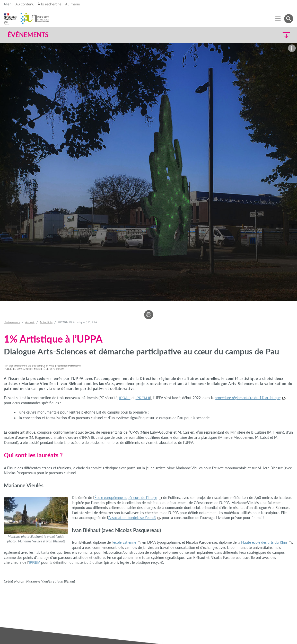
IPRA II (125, 398)
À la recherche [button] (50, 4)
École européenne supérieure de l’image (126, 498)
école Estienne (125, 542)
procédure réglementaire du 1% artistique (248, 398)
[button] (258, 35)
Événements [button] (28, 35)
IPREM (34, 562)
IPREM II (143, 398)
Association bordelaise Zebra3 (132, 518)
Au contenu (25, 4)
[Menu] (278, 19)
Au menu (73, 4)
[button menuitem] (289, 19)
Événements (12, 322)
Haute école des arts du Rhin (264, 542)
